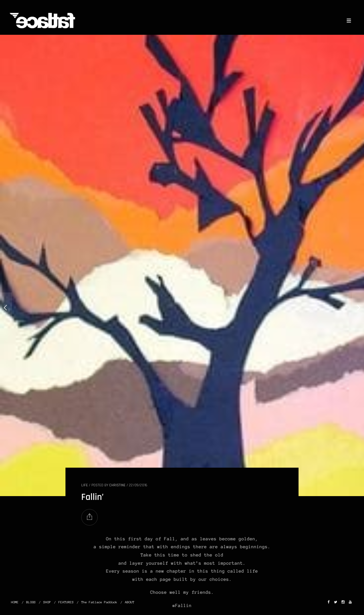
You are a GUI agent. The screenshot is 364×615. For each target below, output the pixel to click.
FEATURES (66, 602)
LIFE (85, 485)
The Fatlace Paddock (99, 602)
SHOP (47, 602)
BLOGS (31, 602)
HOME (15, 602)
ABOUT (130, 602)
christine (117, 485)
